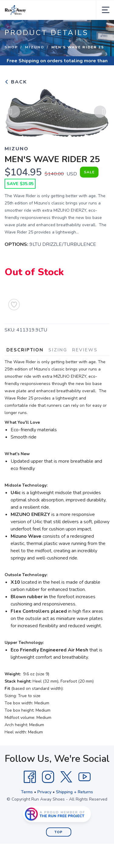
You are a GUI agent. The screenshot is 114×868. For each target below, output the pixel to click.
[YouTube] (85, 777)
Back (16, 82)
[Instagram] (48, 777)
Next (100, 112)
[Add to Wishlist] (14, 305)
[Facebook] (30, 777)
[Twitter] (66, 777)
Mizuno (35, 47)
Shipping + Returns (74, 792)
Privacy (44, 792)
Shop (11, 47)
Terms (27, 792)
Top (59, 832)
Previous (14, 112)
